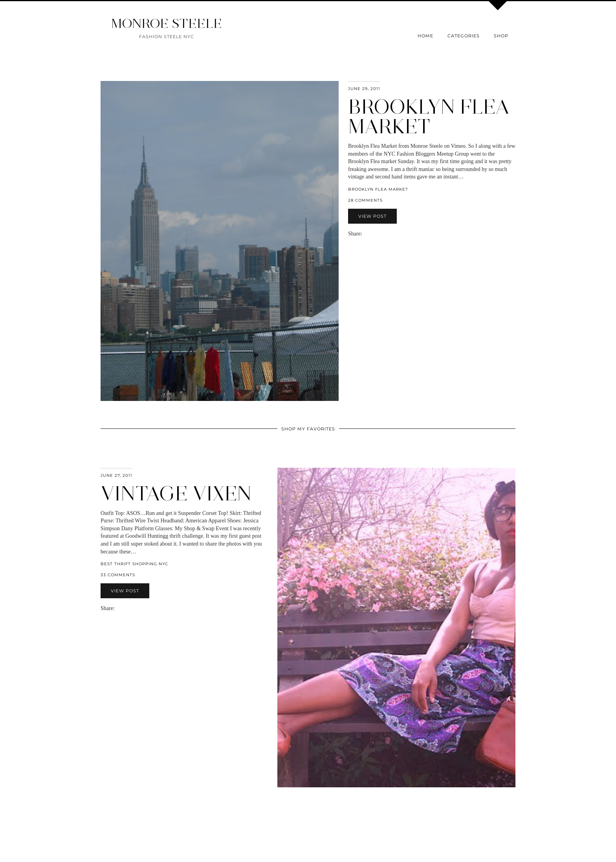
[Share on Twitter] (373, 234)
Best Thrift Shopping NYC (134, 564)
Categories (464, 36)
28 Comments (365, 200)
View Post (372, 216)
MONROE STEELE (167, 23)
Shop (501, 36)
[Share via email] (365, 234)
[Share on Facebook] (369, 234)
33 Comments (118, 575)
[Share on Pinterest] (377, 234)
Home (425, 36)
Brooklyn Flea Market (429, 117)
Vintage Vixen (176, 493)
